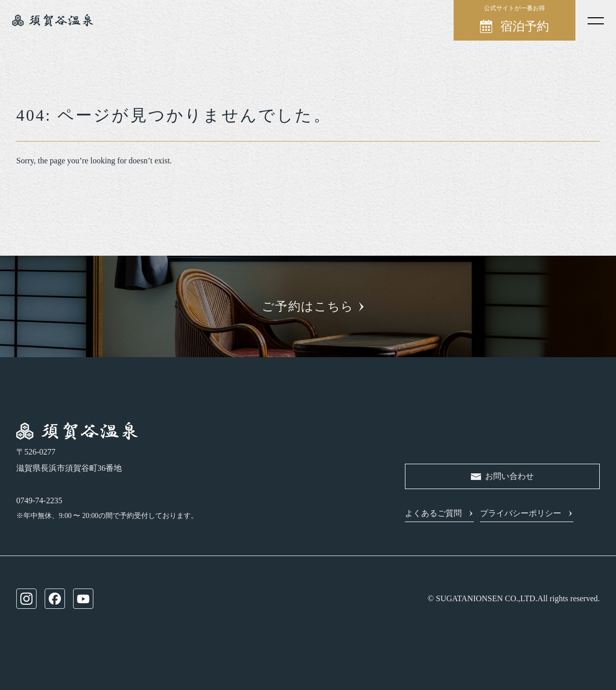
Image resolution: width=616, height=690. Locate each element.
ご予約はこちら (308, 306)
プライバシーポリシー (521, 513)
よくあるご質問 (433, 513)
